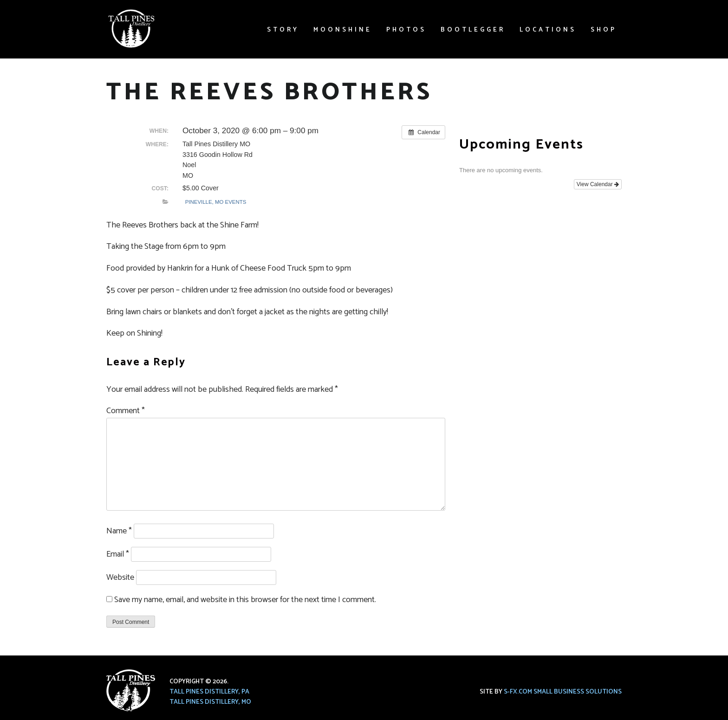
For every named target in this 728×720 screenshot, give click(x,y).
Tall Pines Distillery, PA (209, 692)
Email (118, 554)
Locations (548, 30)
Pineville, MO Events (216, 202)
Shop (604, 30)
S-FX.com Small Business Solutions (563, 692)
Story (283, 30)
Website (120, 577)
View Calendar (598, 184)
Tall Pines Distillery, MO (210, 702)
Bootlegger (473, 30)
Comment (126, 411)
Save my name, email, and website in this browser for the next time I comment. (245, 600)
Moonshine (343, 30)
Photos (406, 30)
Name (119, 531)
